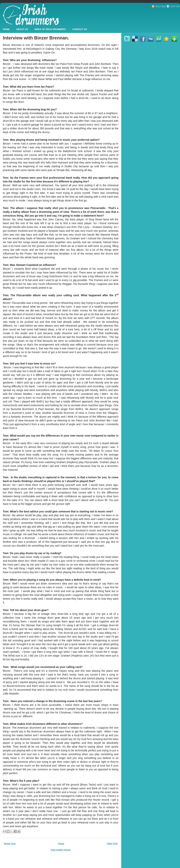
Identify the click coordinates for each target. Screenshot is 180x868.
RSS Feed (159, 6)
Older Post (112, 844)
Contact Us (80, 29)
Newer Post (10, 844)
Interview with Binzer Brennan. (36, 38)
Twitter (173, 6)
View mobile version (61, 850)
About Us (22, 29)
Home (6, 29)
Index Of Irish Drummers (50, 29)
